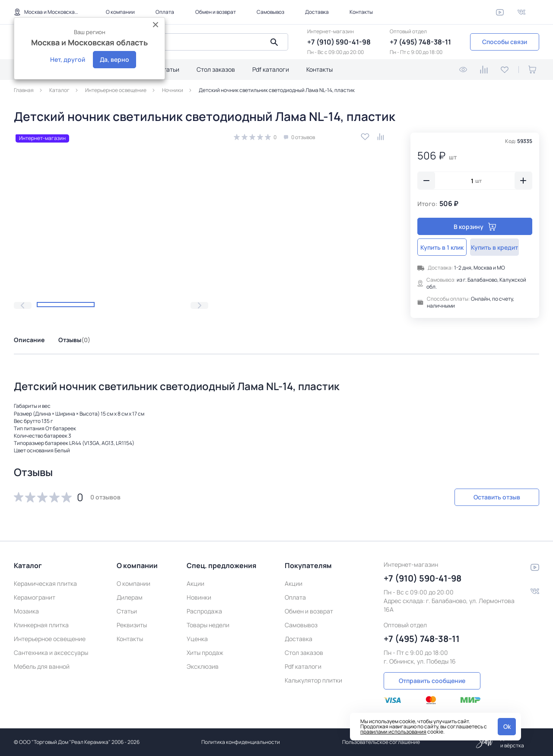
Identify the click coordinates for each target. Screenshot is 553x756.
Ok (507, 726)
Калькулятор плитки (313, 678)
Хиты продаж (205, 650)
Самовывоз (270, 12)
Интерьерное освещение (50, 637)
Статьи (169, 69)
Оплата (165, 12)
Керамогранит (35, 595)
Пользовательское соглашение (381, 742)
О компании (120, 12)
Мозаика (26, 609)
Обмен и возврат (216, 12)
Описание (29, 340)
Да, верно (114, 59)
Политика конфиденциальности (241, 742)
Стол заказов (216, 69)
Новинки (199, 595)
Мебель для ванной (42, 664)
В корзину (475, 227)
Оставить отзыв (493, 497)
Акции (195, 581)
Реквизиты (132, 623)
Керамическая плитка (45, 581)
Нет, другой (68, 59)
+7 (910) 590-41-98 (339, 42)
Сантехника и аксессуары (51, 650)
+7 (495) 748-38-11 (420, 42)
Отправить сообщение (432, 678)
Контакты (361, 12)
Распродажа (204, 609)
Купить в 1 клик (445, 247)
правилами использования (393, 732)
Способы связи (505, 42)
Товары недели (208, 623)
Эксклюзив (203, 664)
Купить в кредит (504, 247)
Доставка (317, 12)
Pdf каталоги (271, 69)
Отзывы (74, 340)
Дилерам (130, 595)
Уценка (197, 637)
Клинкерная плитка (41, 623)
